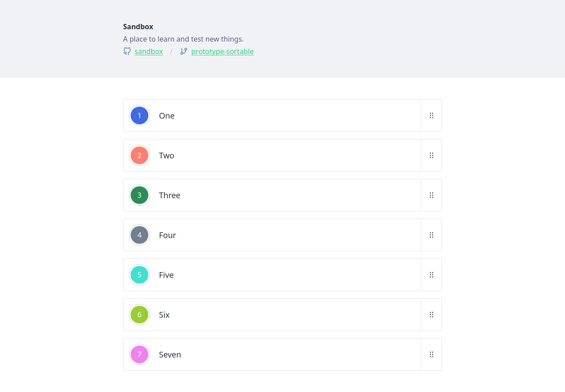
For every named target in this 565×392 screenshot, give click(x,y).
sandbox (149, 51)
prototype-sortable (223, 51)
